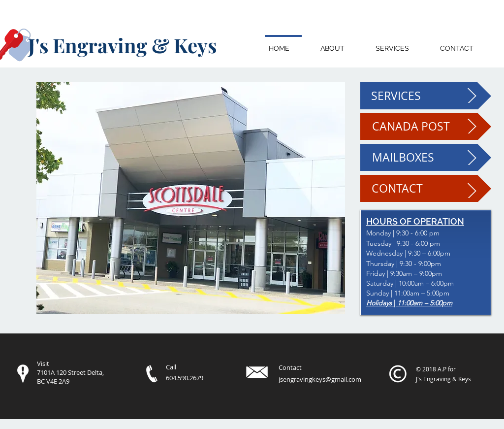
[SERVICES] (426, 96)
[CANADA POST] (426, 126)
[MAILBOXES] (426, 157)
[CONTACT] (426, 188)
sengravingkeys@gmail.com (321, 379)
